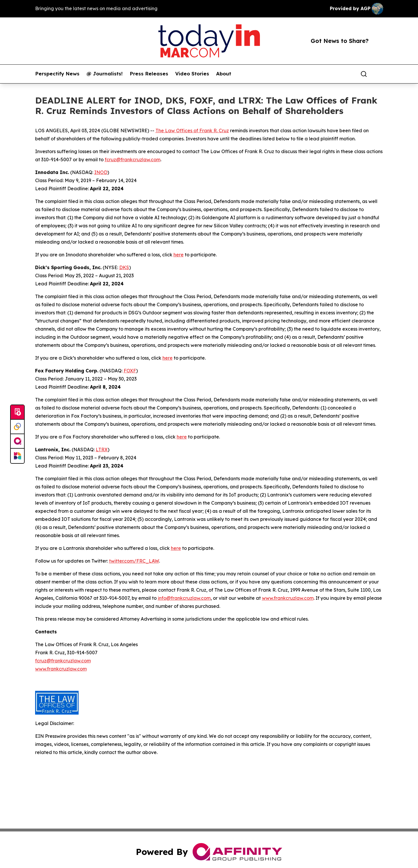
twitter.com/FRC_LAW (134, 561)
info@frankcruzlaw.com (184, 598)
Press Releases (149, 74)
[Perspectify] (17, 427)
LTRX (102, 450)
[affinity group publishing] (17, 441)
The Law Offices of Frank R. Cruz (192, 131)
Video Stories (192, 74)
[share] (379, 74)
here (179, 255)
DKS (124, 267)
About (224, 74)
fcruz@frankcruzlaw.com (133, 160)
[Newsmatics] (17, 456)
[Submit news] (17, 412)
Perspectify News (57, 74)
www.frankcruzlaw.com (288, 598)
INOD (101, 172)
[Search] (364, 74)
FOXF (130, 371)
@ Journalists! (105, 74)
